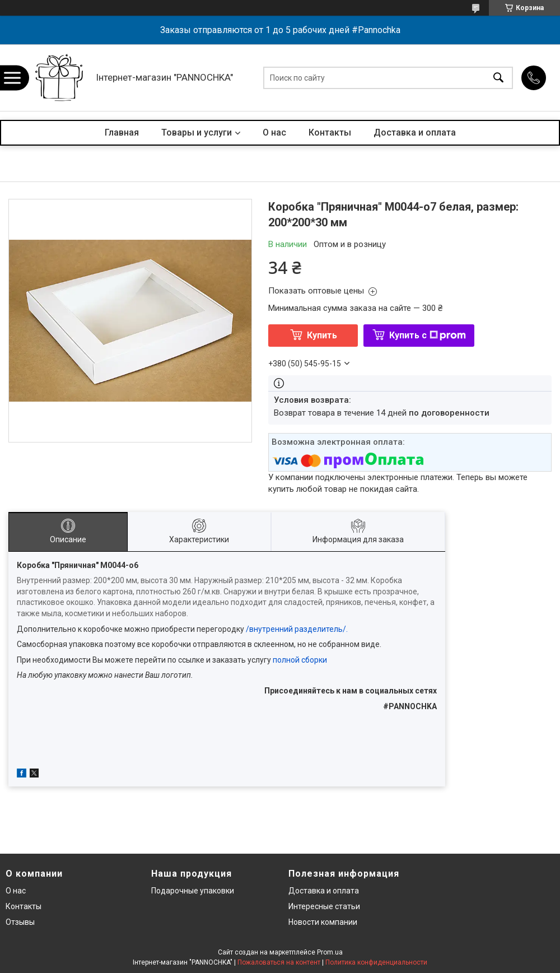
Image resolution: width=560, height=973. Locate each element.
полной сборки (300, 660)
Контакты (330, 132)
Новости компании (323, 922)
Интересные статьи (324, 906)
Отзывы (20, 922)
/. (345, 629)
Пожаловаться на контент (279, 962)
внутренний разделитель (296, 629)
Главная (122, 132)
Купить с (428, 335)
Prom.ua (330, 952)
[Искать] (498, 78)
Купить (322, 335)
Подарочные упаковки (193, 891)
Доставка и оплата (415, 132)
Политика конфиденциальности (376, 962)
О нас (274, 132)
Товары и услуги (197, 132)
